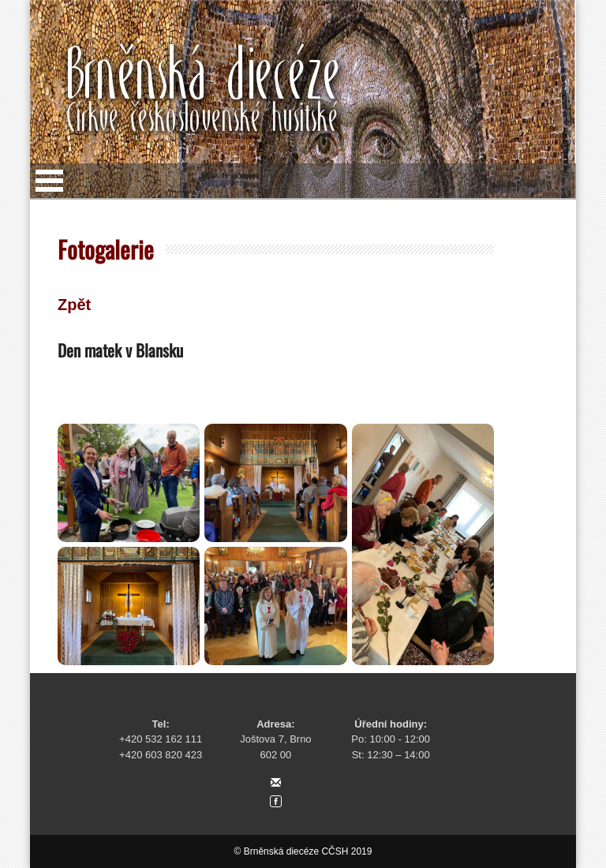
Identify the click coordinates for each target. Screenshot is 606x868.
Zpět (74, 305)
